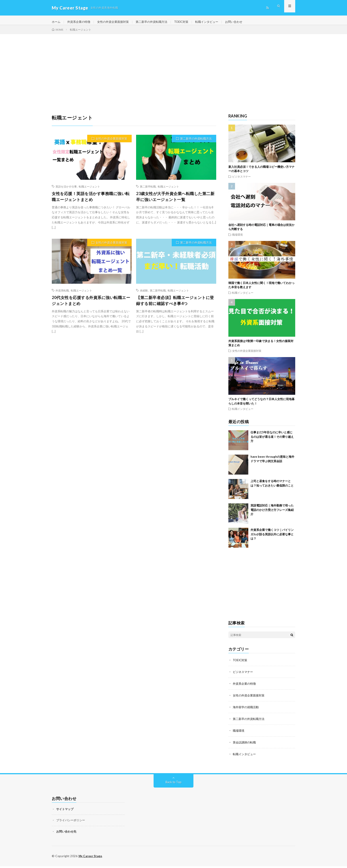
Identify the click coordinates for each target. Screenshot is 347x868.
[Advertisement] (173, 71)
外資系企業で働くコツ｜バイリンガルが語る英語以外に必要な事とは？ (272, 538)
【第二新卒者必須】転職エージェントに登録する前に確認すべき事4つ (175, 304)
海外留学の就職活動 (247, 710)
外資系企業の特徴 (80, 22)
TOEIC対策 (189, 22)
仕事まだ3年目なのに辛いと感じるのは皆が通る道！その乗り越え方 (272, 441)
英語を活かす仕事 (66, 190)
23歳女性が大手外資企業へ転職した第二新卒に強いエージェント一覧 (175, 200)
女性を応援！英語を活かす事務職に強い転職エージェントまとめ (91, 200)
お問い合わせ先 (66, 833)
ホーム (56, 22)
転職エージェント (89, 190)
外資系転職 (62, 294)
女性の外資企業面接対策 (117, 22)
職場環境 (237, 238)
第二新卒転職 (148, 190)
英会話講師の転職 (245, 745)
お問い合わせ (245, 22)
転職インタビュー (217, 22)
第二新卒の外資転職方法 (158, 22)
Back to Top (174, 784)
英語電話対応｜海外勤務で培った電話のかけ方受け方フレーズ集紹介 (272, 514)
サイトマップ (65, 811)
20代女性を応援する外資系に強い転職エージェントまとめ (91, 304)
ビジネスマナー (241, 180)
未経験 (144, 294)
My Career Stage (91, 858)
